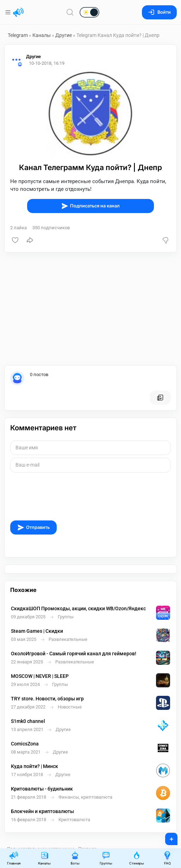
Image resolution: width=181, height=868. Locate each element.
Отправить (33, 527)
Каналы (42, 35)
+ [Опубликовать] (167, 837)
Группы (106, 858)
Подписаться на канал (90, 206)
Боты (75, 858)
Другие (64, 35)
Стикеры (137, 858)
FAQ (167, 858)
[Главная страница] (18, 12)
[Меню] (9, 12)
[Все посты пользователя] (160, 398)
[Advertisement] (90, 309)
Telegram (18, 35)
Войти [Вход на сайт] (159, 12)
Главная (14, 858)
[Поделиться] (30, 240)
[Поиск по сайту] (70, 12)
